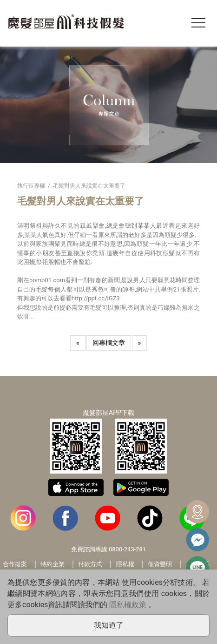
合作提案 (15, 564)
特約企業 (53, 564)
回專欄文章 (109, 343)
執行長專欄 (31, 186)
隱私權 (125, 564)
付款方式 (90, 564)
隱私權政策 (128, 605)
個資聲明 (160, 564)
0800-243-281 (127, 549)
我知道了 (109, 625)
